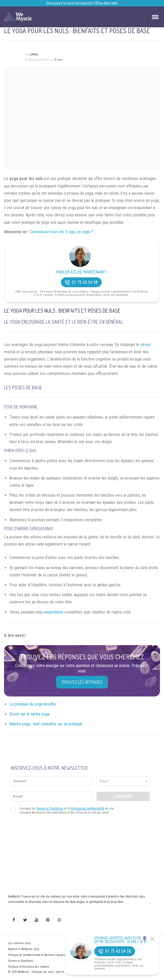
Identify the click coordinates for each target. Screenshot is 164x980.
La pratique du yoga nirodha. (33, 704)
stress (146, 345)
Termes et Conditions (21, 961)
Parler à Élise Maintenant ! (81, 272)
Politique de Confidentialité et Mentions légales (37, 955)
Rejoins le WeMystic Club (23, 949)
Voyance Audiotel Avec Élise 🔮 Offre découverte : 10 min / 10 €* (121, 940)
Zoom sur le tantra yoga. (30, 714)
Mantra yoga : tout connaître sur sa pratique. (46, 724)
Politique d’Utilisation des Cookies (29, 967)
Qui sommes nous (19, 943)
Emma (34, 54)
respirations (53, 612)
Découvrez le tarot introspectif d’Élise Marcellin (82, 3)
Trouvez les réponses (82, 682)
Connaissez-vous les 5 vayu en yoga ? (61, 232)
